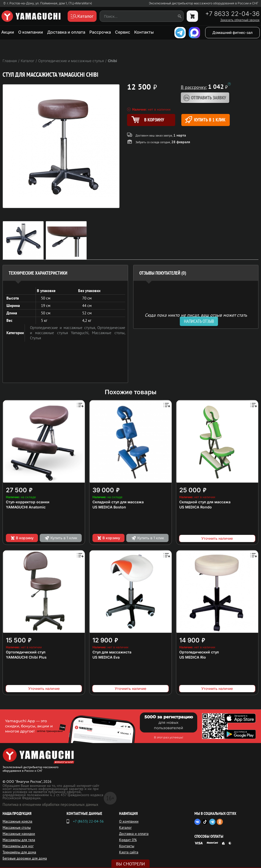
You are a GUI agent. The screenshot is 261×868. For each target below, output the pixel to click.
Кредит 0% (128, 840)
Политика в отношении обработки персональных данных (50, 804)
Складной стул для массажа (118, 502)
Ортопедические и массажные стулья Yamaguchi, (78, 330)
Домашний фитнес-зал (232, 32)
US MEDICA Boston (109, 507)
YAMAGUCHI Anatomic (26, 507)
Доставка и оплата (66, 32)
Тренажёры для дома (19, 852)
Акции (8, 32)
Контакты (144, 32)
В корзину (22, 538)
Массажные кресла (17, 821)
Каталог (125, 827)
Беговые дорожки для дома (25, 858)
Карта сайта (129, 852)
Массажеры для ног (18, 846)
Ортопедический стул (26, 652)
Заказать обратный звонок (240, 20)
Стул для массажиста (112, 652)
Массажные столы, (109, 333)
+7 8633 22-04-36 (232, 14)
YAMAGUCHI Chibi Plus (26, 657)
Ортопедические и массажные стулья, (64, 328)
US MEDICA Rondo (196, 507)
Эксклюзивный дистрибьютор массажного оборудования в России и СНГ (204, 3)
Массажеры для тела (19, 840)
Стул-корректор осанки (28, 502)
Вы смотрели (130, 864)
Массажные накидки (19, 834)
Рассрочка (100, 32)
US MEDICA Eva (106, 657)
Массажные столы (17, 827)
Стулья (35, 338)
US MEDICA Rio (193, 657)
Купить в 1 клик (205, 120)
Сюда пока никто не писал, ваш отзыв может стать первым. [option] (196, 317)
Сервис (123, 32)
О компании (31, 32)
